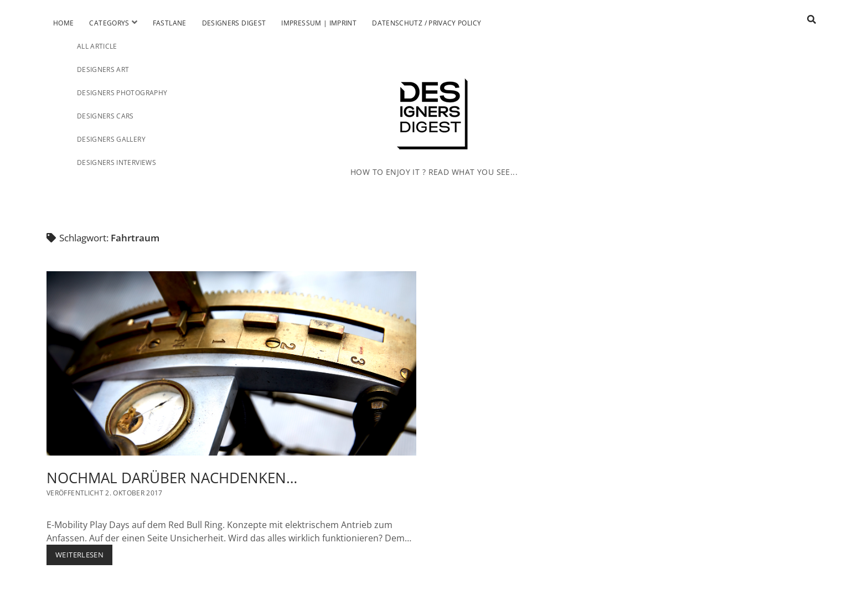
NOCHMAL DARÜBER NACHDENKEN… (231, 364)
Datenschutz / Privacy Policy (427, 23)
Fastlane (170, 23)
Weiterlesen (84, 557)
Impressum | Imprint (319, 23)
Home (63, 23)
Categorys (109, 23)
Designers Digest (234, 23)
